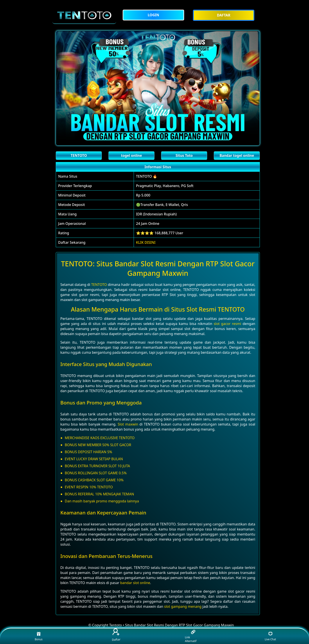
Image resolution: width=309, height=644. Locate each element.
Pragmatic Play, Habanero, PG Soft (165, 186)
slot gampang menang (183, 606)
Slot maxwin (128, 424)
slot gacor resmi (227, 324)
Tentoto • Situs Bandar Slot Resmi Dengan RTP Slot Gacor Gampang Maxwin (172, 625)
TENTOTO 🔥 (147, 176)
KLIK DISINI (146, 242)
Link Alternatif (191, 636)
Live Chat (270, 636)
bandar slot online (135, 583)
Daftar (116, 635)
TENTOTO (99, 285)
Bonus (39, 636)
